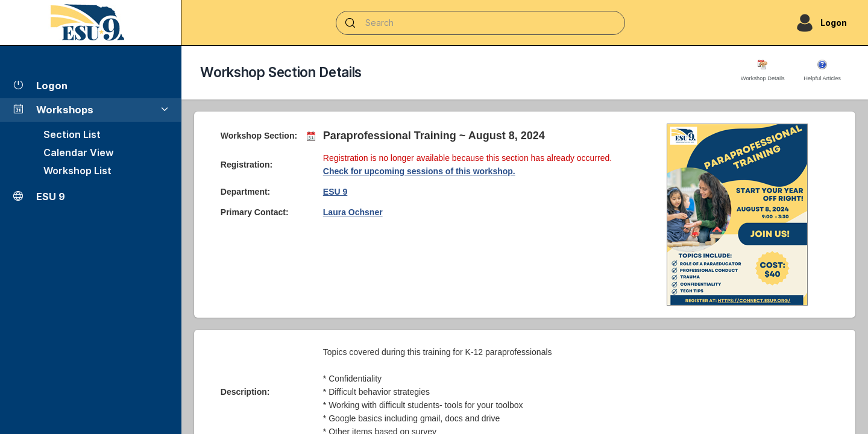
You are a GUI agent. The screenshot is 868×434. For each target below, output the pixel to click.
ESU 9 (335, 192)
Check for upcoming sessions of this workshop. (419, 171)
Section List (72, 134)
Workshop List (77, 171)
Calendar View (79, 153)
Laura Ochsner (353, 212)
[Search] (480, 23)
